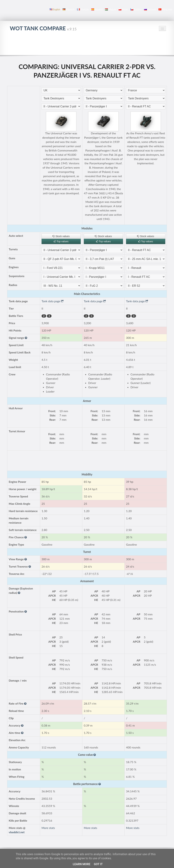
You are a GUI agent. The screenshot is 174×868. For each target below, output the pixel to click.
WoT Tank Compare (43, 28)
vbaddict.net (17, 832)
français (83, 9)
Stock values (61, 236)
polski (123, 9)
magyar (111, 9)
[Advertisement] (87, 45)
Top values (61, 241)
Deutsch (69, 9)
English (55, 9)
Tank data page (53, 301)
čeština (136, 9)
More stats (48, 828)
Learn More (81, 864)
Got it (98, 864)
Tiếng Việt (165, 9)
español (97, 9)
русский (150, 9)
